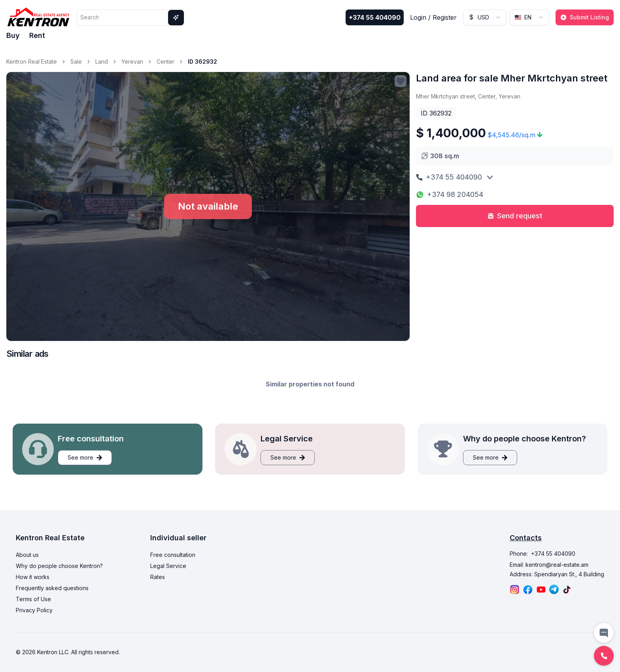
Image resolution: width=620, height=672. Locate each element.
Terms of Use (33, 599)
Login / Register (433, 17)
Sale (76, 62)
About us (27, 555)
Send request (515, 216)
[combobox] (485, 17)
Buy (13, 35)
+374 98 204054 (450, 194)
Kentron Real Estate (32, 62)
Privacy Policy (34, 610)
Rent (37, 35)
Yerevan (132, 62)
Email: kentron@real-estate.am (549, 565)
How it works (33, 577)
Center (165, 62)
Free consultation (173, 555)
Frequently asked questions (52, 588)
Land (102, 62)
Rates (158, 577)
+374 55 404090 (375, 17)
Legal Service (168, 566)
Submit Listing (585, 17)
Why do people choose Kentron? (59, 566)
